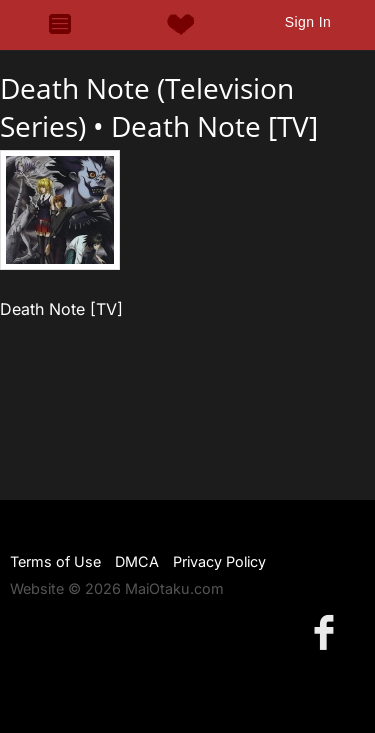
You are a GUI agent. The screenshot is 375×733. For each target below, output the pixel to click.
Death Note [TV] (214, 126)
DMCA (137, 561)
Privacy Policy (219, 561)
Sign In (308, 22)
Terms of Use (55, 561)
